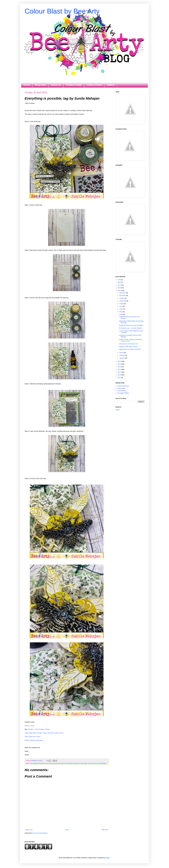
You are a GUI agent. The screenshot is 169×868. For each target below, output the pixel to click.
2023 (119, 288)
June (121, 309)
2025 (119, 282)
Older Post (105, 830)
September (123, 301)
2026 (119, 280)
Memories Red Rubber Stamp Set (70, 763)
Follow (118, 410)
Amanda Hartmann (123, 386)
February (122, 355)
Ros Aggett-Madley (123, 393)
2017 (119, 372)
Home (27, 85)
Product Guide (74, 85)
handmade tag (56, 763)
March (122, 353)
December (123, 293)
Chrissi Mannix (122, 391)
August (122, 304)
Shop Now (40, 85)
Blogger (107, 858)
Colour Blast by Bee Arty (62, 11)
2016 (119, 375)
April (121, 314)
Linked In (31, 729)
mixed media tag (92, 763)
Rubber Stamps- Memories (34, 740)
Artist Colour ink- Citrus (32, 737)
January (122, 358)
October (122, 298)
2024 (119, 285)
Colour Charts (94, 85)
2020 (119, 364)
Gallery (111, 85)
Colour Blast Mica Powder (37, 763)
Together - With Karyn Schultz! (128, 347)
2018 (119, 370)
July (121, 306)
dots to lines (48, 763)
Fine (37, 729)
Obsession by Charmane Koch (128, 344)
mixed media (84, 763)
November (123, 296)
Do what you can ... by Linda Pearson (130, 328)
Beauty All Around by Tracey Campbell (131, 325)
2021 (119, 361)
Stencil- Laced (29, 726)
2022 (119, 291)
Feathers (42, 729)
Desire (48, 729)
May (121, 312)
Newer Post (29, 830)
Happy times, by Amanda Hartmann (130, 349)
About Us (56, 85)
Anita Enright (121, 388)
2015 (119, 378)
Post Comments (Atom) (40, 833)
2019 (119, 367)
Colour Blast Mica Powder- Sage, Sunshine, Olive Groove (44, 733)
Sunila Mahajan (102, 763)
